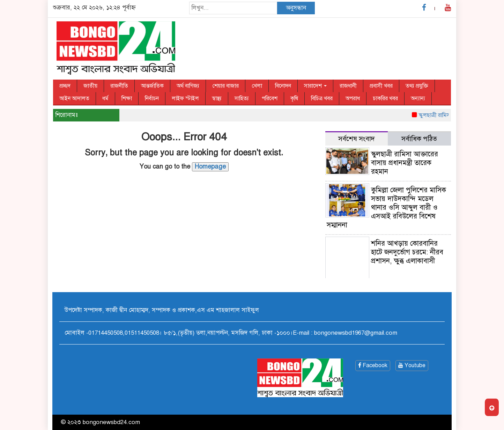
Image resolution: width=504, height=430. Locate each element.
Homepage (210, 166)
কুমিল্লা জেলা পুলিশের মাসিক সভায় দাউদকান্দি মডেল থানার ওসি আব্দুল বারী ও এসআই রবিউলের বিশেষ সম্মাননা (386, 207)
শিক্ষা (127, 98)
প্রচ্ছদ (65, 86)
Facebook (373, 365)
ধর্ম (105, 98)
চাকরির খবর (385, 98)
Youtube (412, 365)
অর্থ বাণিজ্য (188, 86)
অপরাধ (353, 98)
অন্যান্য (418, 98)
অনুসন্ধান (296, 8)
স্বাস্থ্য (217, 98)
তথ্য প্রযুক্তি (417, 86)
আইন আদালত (74, 98)
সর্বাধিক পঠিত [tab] (419, 139)
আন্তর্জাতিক (152, 86)
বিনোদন (283, 86)
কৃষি (294, 98)
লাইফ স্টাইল (185, 98)
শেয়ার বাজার (225, 86)
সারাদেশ (315, 86)
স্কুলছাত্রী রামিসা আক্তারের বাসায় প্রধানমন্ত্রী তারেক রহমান (405, 163)
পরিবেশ (270, 98)
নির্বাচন (152, 98)
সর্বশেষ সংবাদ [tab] (357, 139)
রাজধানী (348, 86)
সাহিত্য (242, 98)
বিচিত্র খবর (322, 98)
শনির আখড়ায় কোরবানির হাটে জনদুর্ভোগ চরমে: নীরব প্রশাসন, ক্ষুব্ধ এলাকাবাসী (407, 252)
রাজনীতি (119, 86)
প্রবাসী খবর (381, 86)
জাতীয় (90, 86)
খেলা (257, 86)
